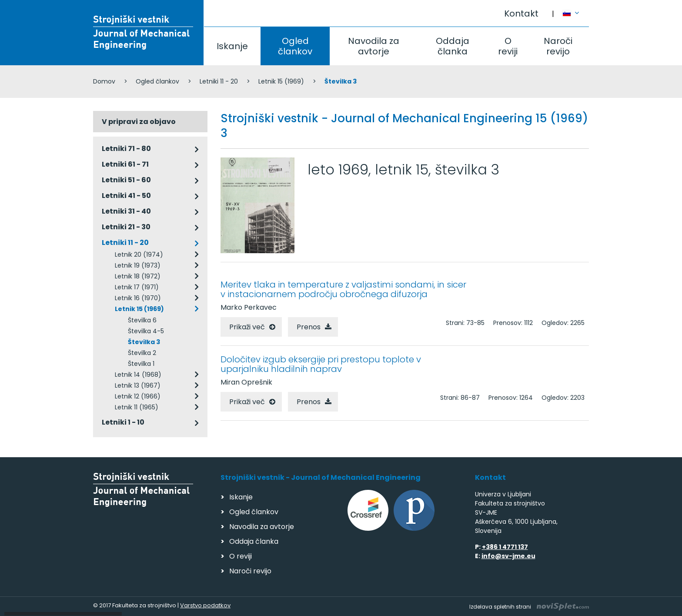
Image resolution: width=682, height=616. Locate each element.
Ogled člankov (295, 46)
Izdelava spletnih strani (529, 607)
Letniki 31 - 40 (126, 211)
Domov (104, 81)
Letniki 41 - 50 (126, 196)
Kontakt (521, 13)
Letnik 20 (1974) (139, 254)
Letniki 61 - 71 (125, 164)
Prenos (309, 327)
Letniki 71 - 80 (126, 149)
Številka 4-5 (146, 331)
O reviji (508, 46)
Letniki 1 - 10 (123, 422)
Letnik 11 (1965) (137, 407)
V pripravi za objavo (139, 122)
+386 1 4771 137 (505, 547)
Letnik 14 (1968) (138, 375)
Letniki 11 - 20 (219, 81)
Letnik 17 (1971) (137, 287)
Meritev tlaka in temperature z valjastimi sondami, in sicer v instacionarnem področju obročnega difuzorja (343, 289)
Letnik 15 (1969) (281, 81)
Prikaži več (247, 327)
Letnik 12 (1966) (138, 396)
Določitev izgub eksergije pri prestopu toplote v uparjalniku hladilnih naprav (321, 364)
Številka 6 (142, 320)
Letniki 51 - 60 (126, 180)
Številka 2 (142, 353)
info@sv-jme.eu (508, 556)
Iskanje (232, 46)
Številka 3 (144, 342)
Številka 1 (141, 364)
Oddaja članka (453, 46)
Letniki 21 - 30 (126, 227)
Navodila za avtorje (374, 46)
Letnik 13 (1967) (138, 385)
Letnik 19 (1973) (138, 265)
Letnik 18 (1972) (138, 276)
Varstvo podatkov (205, 605)
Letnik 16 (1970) (138, 298)
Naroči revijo (558, 46)
